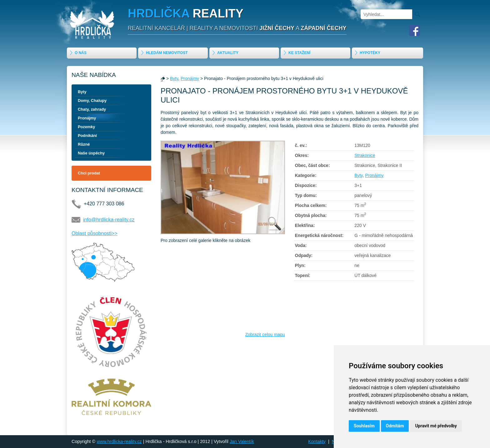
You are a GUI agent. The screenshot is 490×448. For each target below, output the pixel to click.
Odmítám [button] (395, 426)
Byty (82, 92)
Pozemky (86, 127)
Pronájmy (87, 118)
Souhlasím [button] (364, 426)
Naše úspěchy (91, 153)
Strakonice (365, 155)
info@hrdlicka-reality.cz (109, 220)
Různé (84, 144)
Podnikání (87, 136)
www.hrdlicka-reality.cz (119, 441)
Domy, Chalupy (92, 101)
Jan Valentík (242, 441)
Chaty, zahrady (92, 109)
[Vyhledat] (386, 14)
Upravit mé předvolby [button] (436, 426)
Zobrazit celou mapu (265, 335)
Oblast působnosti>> (95, 233)
